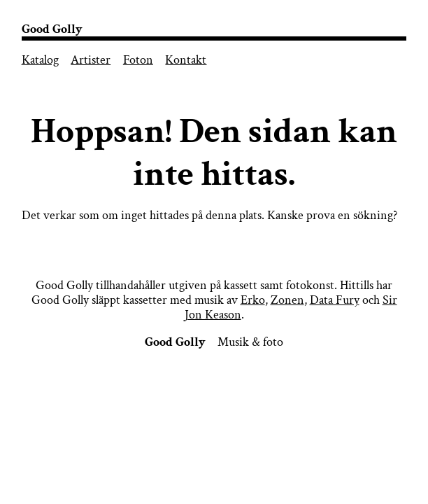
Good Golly (52, 29)
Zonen (287, 300)
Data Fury (335, 300)
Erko (253, 300)
